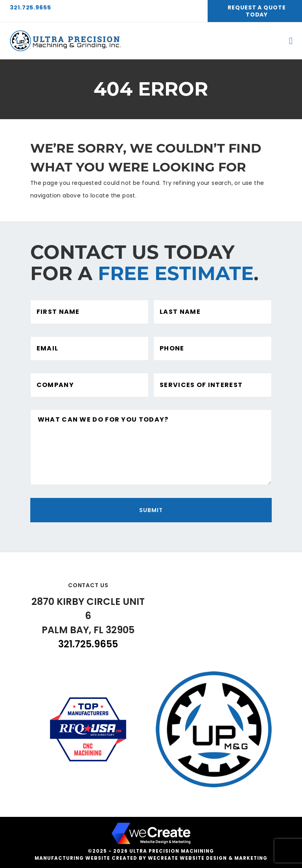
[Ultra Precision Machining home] (66, 41)
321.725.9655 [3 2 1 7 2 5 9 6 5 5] (30, 7)
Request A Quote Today (257, 11)
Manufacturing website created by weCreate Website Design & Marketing (151, 858)
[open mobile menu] (291, 41)
